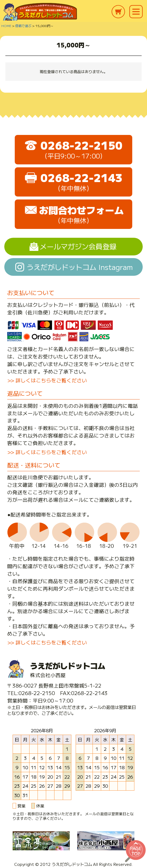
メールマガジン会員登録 (78, 246)
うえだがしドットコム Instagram (80, 267)
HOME (6, 26)
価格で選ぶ (23, 26)
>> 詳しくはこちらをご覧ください (47, 380)
